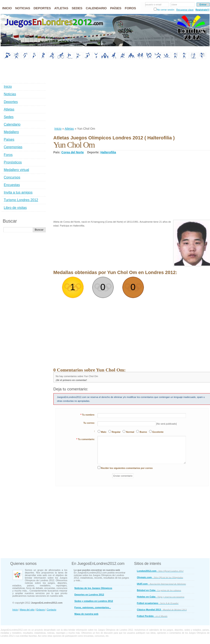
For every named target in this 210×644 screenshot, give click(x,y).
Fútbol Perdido (152, 616)
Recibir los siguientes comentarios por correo (127, 468)
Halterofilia (108, 152)
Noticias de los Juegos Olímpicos (93, 588)
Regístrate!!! (203, 10)
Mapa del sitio (27, 610)
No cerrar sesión (166, 10)
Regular (116, 432)
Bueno (143, 432)
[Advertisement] (110, 93)
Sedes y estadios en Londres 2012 (94, 601)
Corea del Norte (73, 152)
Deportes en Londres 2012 (89, 595)
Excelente (158, 432)
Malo (104, 432)
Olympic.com (160, 577)
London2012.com (160, 571)
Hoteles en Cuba (161, 597)
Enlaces (41, 610)
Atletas (69, 129)
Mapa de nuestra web (86, 614)
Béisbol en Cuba (159, 590)
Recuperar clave (185, 10)
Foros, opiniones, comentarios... (93, 607)
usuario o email (153, 5)
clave (174, 5)
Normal (130, 432)
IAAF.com (162, 584)
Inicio (58, 129)
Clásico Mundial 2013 (162, 610)
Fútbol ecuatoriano (158, 603)
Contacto (51, 610)
